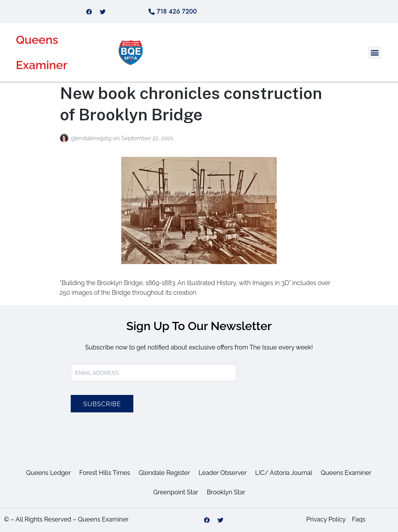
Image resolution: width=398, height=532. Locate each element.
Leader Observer (223, 473)
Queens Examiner (346, 473)
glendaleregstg (92, 138)
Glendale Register (164, 473)
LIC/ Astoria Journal (284, 473)
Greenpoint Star (176, 492)
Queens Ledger (48, 473)
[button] (374, 53)
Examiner (42, 65)
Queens (37, 40)
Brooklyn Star (226, 492)
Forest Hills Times (105, 473)
